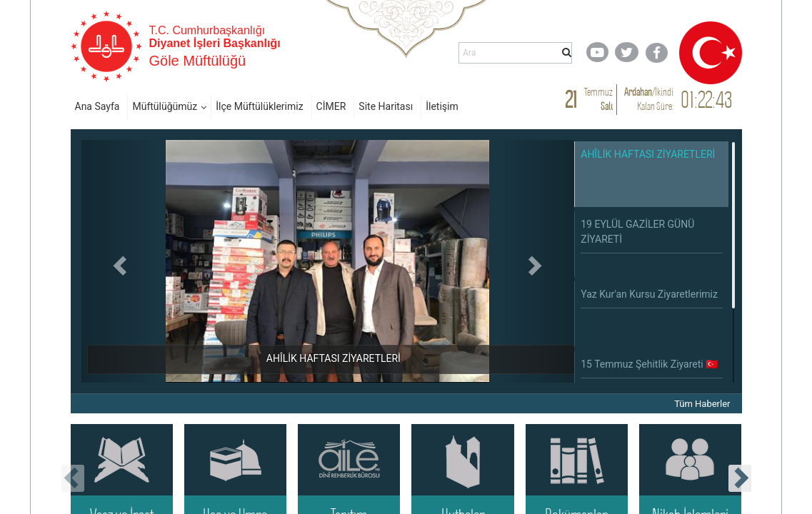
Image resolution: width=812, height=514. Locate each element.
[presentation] (73, 478)
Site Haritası (386, 106)
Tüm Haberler (702, 404)
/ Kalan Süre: (649, 99)
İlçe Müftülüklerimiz (259, 106)
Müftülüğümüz (165, 106)
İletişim (442, 106)
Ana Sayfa (97, 106)
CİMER (331, 106)
